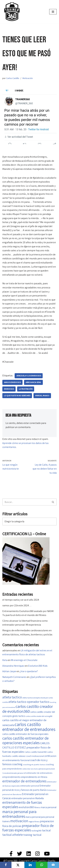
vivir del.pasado (42, 396)
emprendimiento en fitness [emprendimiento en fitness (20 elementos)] (34, 777)
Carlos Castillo (13, 78)
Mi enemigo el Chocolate (24, 660)
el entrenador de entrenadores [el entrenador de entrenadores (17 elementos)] (38, 773)
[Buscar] (26, 502)
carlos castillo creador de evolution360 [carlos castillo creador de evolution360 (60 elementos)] (28, 709)
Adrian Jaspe (9, 671)
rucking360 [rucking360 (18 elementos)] (37, 831)
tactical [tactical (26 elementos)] (46, 830)
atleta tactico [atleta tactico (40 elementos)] (12, 697)
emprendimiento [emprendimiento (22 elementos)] (11, 777)
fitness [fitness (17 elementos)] (37, 807)
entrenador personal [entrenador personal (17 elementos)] (30, 786)
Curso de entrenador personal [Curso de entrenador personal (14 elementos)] (13, 773)
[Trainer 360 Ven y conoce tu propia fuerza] (12, 12)
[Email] (53, 865)
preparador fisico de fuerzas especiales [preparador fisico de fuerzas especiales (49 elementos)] (28, 828)
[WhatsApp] (42, 865)
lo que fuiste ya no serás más (17, 396)
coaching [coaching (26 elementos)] (17, 764)
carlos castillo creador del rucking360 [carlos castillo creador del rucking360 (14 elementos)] (39, 716)
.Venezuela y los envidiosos (29, 376)
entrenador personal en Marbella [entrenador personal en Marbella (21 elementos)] (28, 798)
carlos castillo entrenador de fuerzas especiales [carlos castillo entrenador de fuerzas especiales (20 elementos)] (25, 734)
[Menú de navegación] (53, 12)
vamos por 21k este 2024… (17, 605)
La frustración (26, 389)
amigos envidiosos (12, 382)
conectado (35, 423)
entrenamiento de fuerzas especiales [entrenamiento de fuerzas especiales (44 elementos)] (22, 805)
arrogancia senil (33, 382)
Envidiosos (9, 389)
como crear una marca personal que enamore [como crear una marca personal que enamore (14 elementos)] (39, 769)
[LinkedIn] (30, 865)
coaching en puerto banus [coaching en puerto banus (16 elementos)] (34, 764)
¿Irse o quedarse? (29, 671)
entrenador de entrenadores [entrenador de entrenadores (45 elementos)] (24, 781)
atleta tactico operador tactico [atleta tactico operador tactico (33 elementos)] (29, 702)
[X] (18, 865)
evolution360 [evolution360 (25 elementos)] (26, 807)
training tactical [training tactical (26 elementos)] (32, 835)
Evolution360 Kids (38, 666)
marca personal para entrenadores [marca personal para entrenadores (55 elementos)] (19, 814)
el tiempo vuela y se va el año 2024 (21, 600)
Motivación (28, 78)
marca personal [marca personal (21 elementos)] (49, 807)
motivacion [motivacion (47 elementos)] (19, 821)
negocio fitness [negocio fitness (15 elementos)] (34, 821)
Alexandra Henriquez (13, 666)
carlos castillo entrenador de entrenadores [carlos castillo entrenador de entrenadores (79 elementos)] (29, 727)
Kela (5, 660)
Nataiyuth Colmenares (14, 677)
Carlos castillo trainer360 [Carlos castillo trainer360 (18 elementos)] (36, 752)
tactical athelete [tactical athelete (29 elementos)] (13, 835)
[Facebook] (6, 865)
